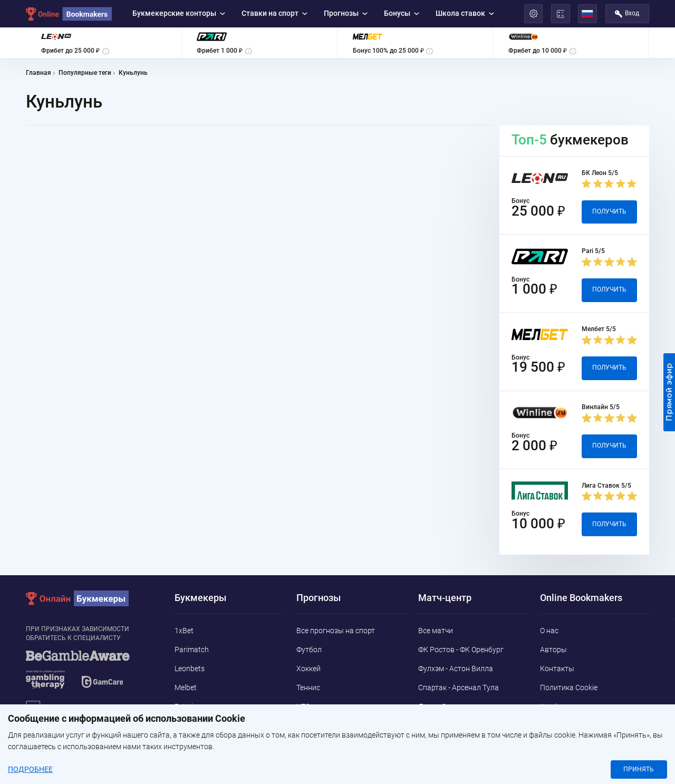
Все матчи (436, 631)
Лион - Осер (438, 706)
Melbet (186, 688)
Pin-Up (185, 744)
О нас (549, 631)
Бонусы (402, 13)
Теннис (308, 688)
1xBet (184, 631)
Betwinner (191, 706)
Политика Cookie (569, 688)
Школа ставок (465, 13)
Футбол (309, 650)
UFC (303, 706)
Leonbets (190, 669)
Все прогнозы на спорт (336, 631)
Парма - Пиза (441, 725)
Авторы (553, 650)
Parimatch (192, 650)
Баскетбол (315, 725)
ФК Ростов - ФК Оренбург (461, 650)
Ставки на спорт (275, 13)
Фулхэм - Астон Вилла (456, 669)
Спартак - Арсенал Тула (459, 688)
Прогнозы (346, 13)
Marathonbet (196, 725)
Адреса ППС (561, 725)
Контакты (557, 669)
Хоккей (308, 669)
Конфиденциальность (578, 706)
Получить (609, 211)
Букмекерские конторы (179, 13)
